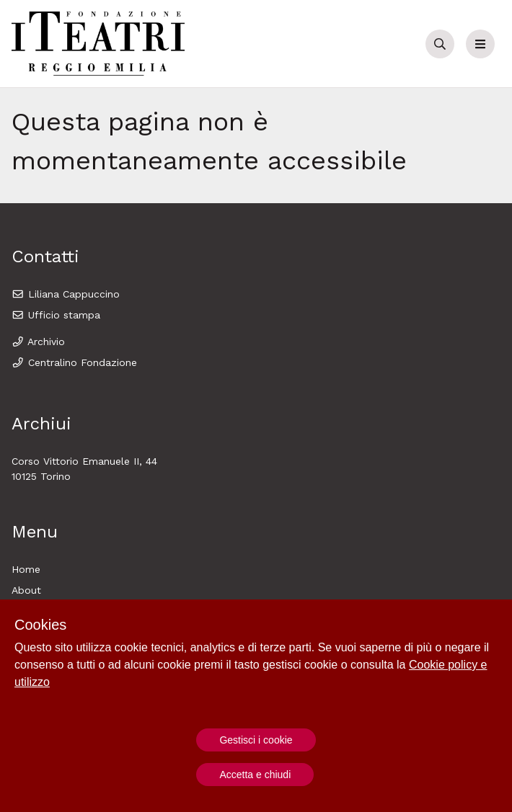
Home (26, 569)
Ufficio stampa (56, 315)
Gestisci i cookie (256, 740)
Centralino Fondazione (74, 362)
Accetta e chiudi (255, 775)
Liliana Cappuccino (66, 294)
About (26, 590)
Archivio (38, 342)
